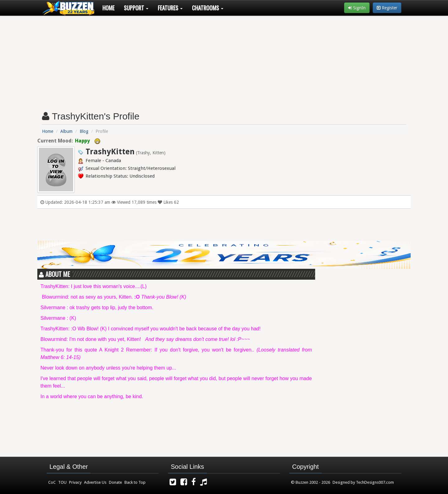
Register (387, 8)
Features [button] (170, 8)
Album (66, 131)
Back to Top (135, 482)
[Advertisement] (224, 61)
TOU (62, 482)
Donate (115, 482)
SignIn (357, 8)
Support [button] (136, 8)
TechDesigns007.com (375, 482)
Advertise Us (95, 482)
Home (108, 8)
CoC (52, 482)
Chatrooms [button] (208, 8)
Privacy (75, 482)
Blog (84, 131)
